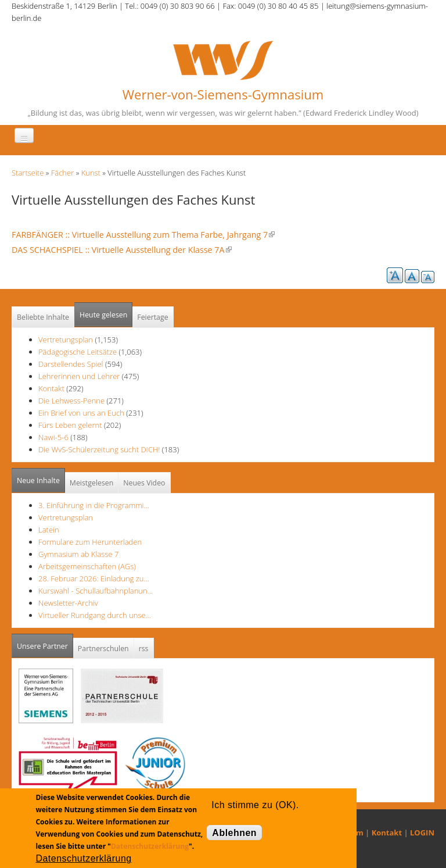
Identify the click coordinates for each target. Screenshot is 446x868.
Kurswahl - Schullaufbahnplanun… (96, 591)
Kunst (91, 173)
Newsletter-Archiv (68, 603)
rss (144, 649)
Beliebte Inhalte (43, 317)
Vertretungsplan (66, 340)
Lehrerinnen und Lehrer (79, 376)
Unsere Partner (45, 643)
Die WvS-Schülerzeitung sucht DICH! (99, 449)
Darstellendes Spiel (71, 364)
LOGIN (422, 833)
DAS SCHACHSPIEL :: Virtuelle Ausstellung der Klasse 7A (122, 250)
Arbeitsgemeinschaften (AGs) (87, 566)
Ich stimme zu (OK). (255, 805)
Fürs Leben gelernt (71, 425)
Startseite (28, 173)
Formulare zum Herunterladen (90, 542)
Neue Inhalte (38, 481)
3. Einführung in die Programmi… (94, 505)
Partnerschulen (103, 649)
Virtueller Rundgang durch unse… (95, 615)
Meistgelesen (92, 483)
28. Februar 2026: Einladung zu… (94, 578)
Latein (49, 530)
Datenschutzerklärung (150, 846)
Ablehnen (234, 833)
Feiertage (152, 317)
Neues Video (144, 483)
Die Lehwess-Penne (73, 401)
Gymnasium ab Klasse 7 (78, 554)
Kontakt (51, 388)
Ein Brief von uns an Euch (82, 413)
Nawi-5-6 (53, 437)
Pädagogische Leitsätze (78, 352)
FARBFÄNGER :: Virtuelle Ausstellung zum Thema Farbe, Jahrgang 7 (143, 235)
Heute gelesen (103, 315)
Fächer (62, 173)
